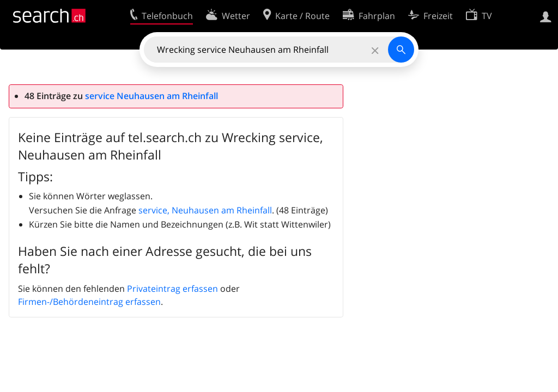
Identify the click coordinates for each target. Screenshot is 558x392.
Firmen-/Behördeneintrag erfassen (89, 302)
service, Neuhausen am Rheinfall (205, 210)
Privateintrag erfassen (172, 289)
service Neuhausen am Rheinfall (151, 96)
